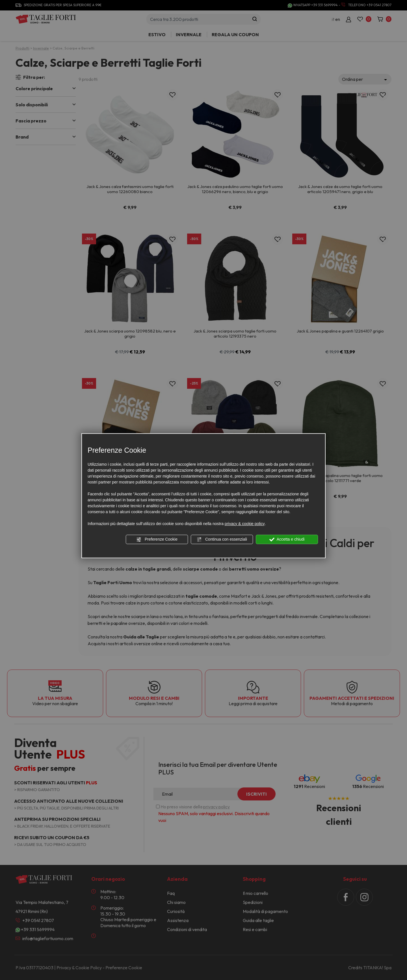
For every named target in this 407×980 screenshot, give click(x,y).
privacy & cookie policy (245, 524)
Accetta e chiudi (287, 539)
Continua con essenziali (222, 539)
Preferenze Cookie (157, 539)
